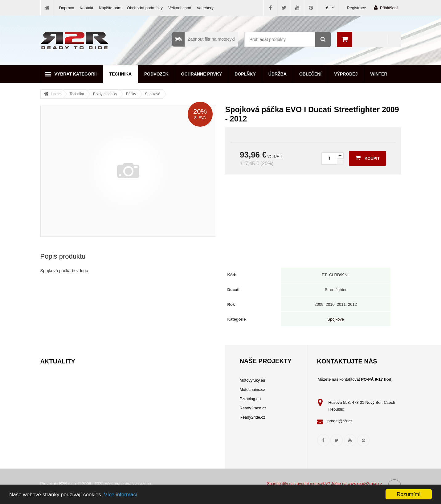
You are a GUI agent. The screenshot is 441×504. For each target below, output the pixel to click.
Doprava (67, 8)
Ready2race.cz (253, 408)
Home (56, 94)
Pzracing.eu (250, 399)
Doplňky (245, 74)
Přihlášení (386, 8)
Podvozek (156, 74)
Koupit (367, 158)
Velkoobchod (180, 8)
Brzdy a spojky (105, 94)
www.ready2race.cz (365, 484)
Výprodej (346, 74)
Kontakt (87, 8)
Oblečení (310, 74)
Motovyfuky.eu (253, 380)
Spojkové (153, 94)
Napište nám (110, 8)
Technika (120, 74)
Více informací (121, 495)
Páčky (131, 94)
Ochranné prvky (202, 74)
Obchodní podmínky (145, 8)
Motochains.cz (253, 389)
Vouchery (205, 8)
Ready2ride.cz (253, 417)
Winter (379, 74)
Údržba (278, 74)
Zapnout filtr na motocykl (204, 39)
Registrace (357, 8)
